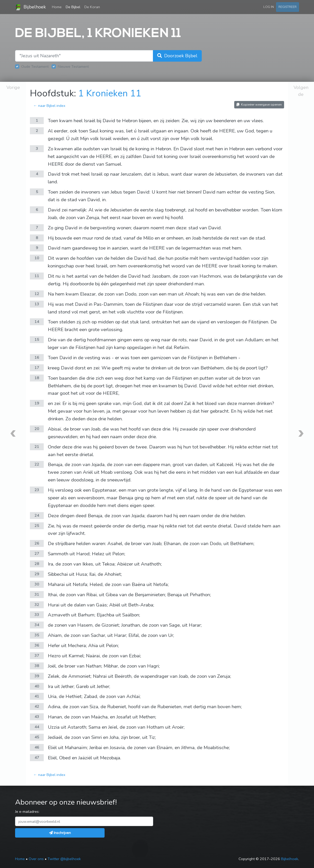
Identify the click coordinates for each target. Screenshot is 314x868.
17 (37, 368)
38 (37, 666)
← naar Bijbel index (49, 106)
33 (37, 615)
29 (37, 574)
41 (37, 696)
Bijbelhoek (30, 7)
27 (37, 554)
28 (37, 564)
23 (37, 490)
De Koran (92, 7)
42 (37, 706)
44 (37, 727)
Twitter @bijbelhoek (64, 859)
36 (37, 645)
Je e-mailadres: (27, 811)
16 (37, 357)
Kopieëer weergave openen (259, 104)
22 (37, 464)
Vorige (13, 87)
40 (37, 686)
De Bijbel (73, 7)
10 (37, 258)
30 (37, 584)
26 (37, 543)
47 (37, 758)
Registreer (288, 7)
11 (37, 276)
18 (37, 378)
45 (37, 737)
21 (37, 447)
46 (37, 747)
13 (37, 304)
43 (37, 717)
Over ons (36, 859)
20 (37, 429)
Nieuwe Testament (73, 66)
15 (37, 340)
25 (37, 526)
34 (37, 625)
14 (37, 322)
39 (37, 676)
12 (37, 294)
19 (37, 403)
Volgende (301, 91)
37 (37, 656)
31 (37, 594)
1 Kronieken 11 (110, 93)
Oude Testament (35, 66)
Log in (269, 7)
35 (37, 635)
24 (37, 515)
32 (37, 605)
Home (58, 7)
